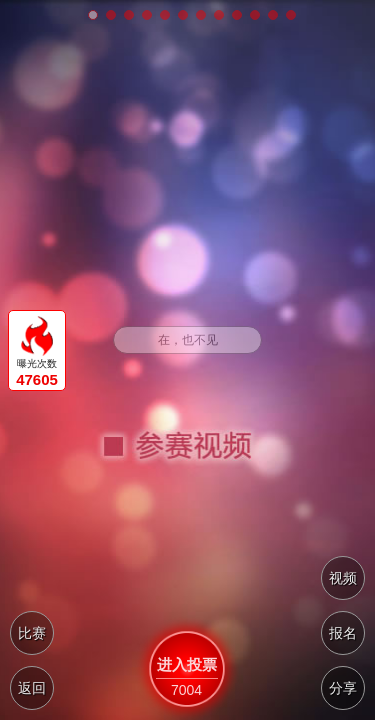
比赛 (32, 633)
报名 (343, 633)
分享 (343, 688)
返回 (32, 688)
